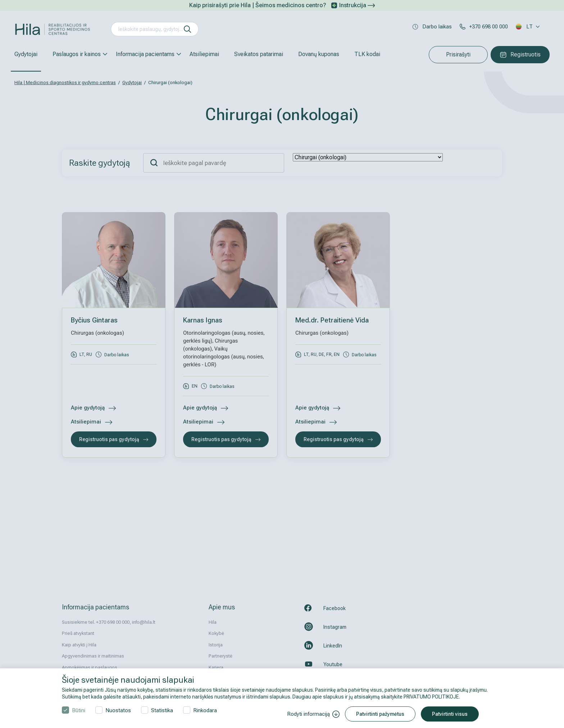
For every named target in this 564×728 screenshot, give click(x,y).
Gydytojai (26, 54)
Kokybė (216, 633)
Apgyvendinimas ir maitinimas (93, 656)
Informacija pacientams (145, 54)
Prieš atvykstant (78, 633)
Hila (213, 622)
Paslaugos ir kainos (77, 54)
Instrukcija (357, 5)
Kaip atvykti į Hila (79, 645)
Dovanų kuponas (319, 54)
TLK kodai (367, 54)
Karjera (216, 667)
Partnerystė (220, 656)
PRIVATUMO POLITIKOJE (431, 697)
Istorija (216, 645)
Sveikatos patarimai (259, 54)
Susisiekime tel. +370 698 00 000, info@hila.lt (109, 622)
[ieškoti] (187, 29)
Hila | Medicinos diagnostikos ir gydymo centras (65, 83)
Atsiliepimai (204, 54)
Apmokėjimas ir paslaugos (90, 667)
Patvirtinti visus (450, 714)
